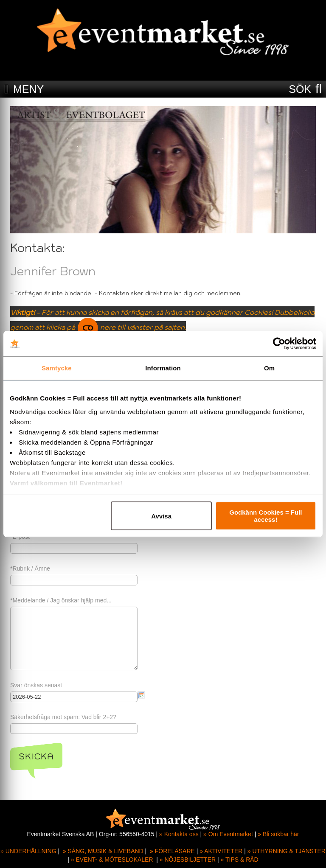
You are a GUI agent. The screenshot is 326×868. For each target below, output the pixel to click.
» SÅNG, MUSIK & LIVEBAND (103, 851)
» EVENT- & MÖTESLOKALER (112, 860)
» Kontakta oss (179, 834)
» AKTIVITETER (221, 851)
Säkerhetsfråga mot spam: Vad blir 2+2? (63, 717)
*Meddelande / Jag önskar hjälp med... (61, 600)
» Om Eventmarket (228, 834)
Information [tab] (163, 368)
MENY (28, 89)
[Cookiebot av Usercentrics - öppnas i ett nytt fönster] (279, 344)
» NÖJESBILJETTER (188, 860)
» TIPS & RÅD (240, 860)
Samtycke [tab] (57, 368)
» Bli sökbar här (278, 834)
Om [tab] (269, 368)
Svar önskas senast (36, 685)
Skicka (36, 756)
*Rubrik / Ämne (30, 568)
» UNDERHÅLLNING (28, 851)
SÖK (300, 89)
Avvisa (161, 516)
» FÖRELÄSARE (172, 851)
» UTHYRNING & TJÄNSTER (287, 851)
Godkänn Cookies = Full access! (266, 516)
